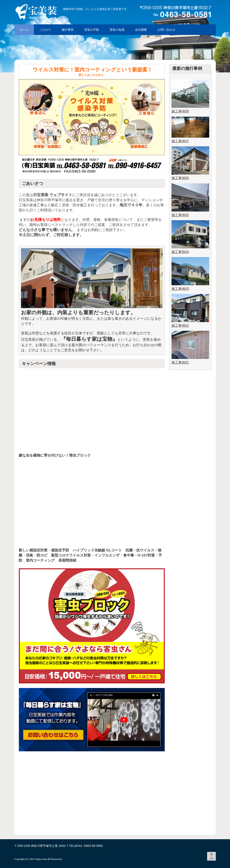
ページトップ (211, 856)
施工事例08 (180, 111)
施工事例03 (180, 289)
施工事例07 (180, 141)
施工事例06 (180, 178)
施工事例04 (180, 252)
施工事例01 (180, 362)
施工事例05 (180, 215)
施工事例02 (180, 326)
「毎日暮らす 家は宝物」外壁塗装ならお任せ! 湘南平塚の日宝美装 (46, 12)
